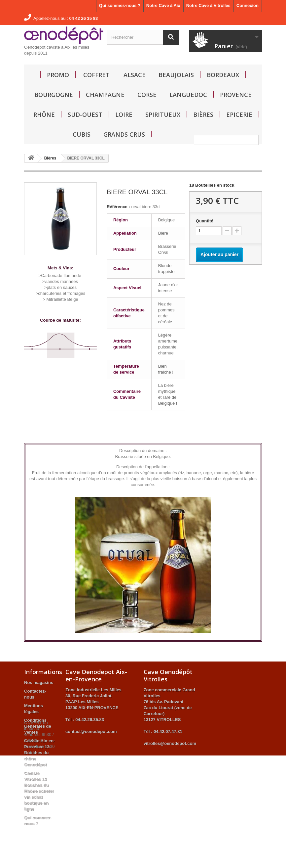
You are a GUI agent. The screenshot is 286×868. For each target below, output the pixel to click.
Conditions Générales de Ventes (38, 726)
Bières (203, 114)
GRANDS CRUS (124, 134)
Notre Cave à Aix (163, 5)
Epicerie (239, 114)
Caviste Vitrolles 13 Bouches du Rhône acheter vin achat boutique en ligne (39, 791)
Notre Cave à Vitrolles (208, 5)
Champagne (105, 95)
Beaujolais (176, 75)
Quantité (205, 221)
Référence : (118, 207)
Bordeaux (223, 75)
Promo (58, 75)
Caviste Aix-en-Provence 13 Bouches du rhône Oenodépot (39, 753)
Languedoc (188, 95)
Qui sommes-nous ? (120, 5)
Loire (124, 114)
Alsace (135, 75)
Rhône (44, 114)
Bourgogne (54, 95)
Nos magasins (39, 683)
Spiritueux (163, 114)
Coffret (96, 75)
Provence (236, 95)
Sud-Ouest (85, 114)
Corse (147, 95)
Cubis (82, 134)
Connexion (248, 5)
